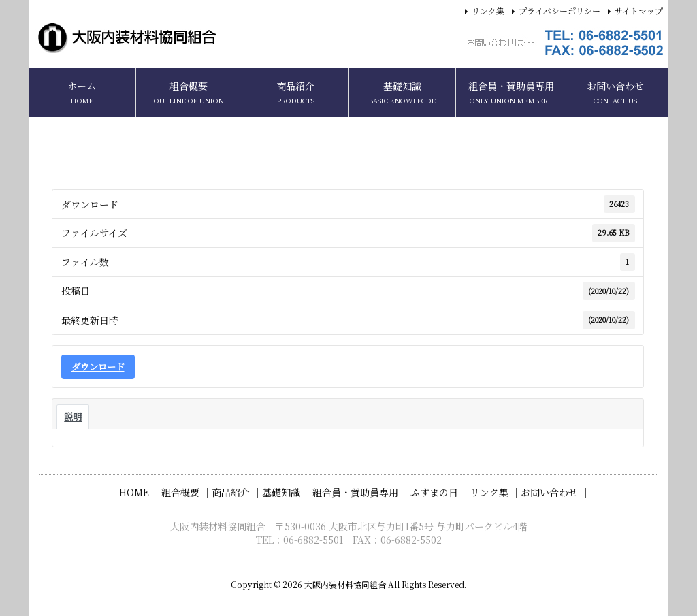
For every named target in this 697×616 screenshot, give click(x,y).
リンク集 (488, 11)
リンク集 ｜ (496, 492)
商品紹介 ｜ (237, 492)
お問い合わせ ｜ (555, 492)
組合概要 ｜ (187, 492)
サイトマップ (639, 11)
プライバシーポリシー (560, 11)
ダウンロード (98, 367)
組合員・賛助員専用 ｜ (361, 492)
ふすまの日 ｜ (440, 492)
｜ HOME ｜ (134, 492)
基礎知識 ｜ (287, 492)
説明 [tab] (73, 417)
